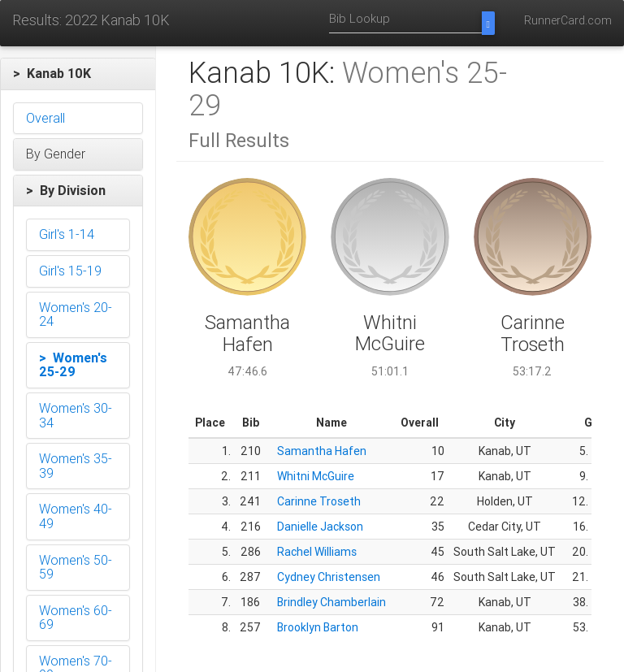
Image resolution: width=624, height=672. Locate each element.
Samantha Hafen (322, 451)
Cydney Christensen (329, 577)
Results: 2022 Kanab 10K (91, 20)
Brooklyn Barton (318, 627)
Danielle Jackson (320, 527)
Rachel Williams (317, 552)
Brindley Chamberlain (331, 602)
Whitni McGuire (316, 476)
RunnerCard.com (568, 20)
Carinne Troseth (319, 501)
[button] (78, 74)
